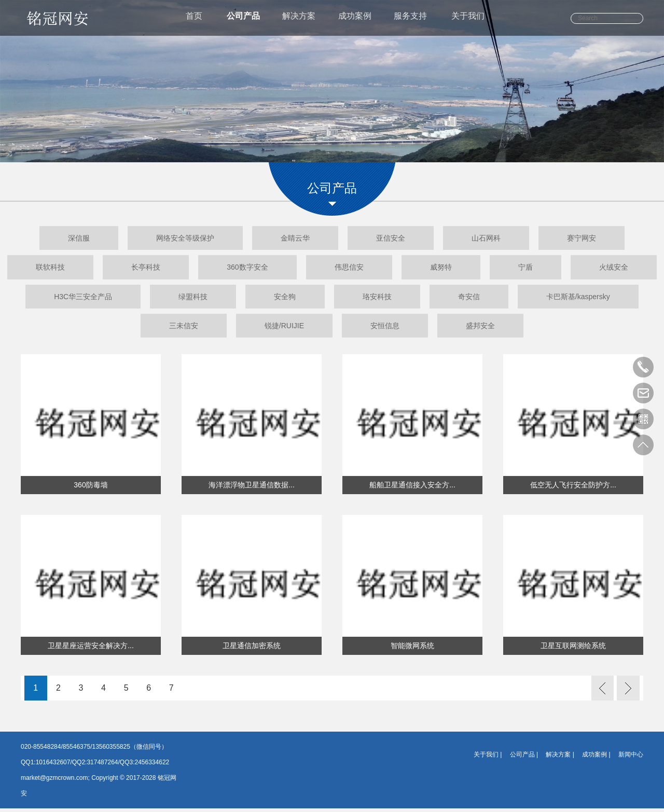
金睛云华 (289, 239)
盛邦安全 (568, 329)
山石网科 (503, 239)
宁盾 (601, 269)
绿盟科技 (300, 299)
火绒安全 (59, 299)
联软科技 (71, 269)
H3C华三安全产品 (179, 299)
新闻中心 (631, 758)
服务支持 (416, 18)
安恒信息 (461, 329)
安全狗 (404, 299)
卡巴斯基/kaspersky (114, 329)
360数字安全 (290, 269)
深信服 (51, 239)
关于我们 (476, 18)
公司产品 (240, 18)
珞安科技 (506, 299)
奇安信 (609, 299)
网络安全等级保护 (169, 239)
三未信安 (238, 329)
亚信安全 (396, 239)
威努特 (505, 269)
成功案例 (357, 18)
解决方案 (298, 18)
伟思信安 (402, 269)
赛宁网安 (609, 239)
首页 (188, 18)
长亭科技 (177, 269)
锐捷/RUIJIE (349, 329)
